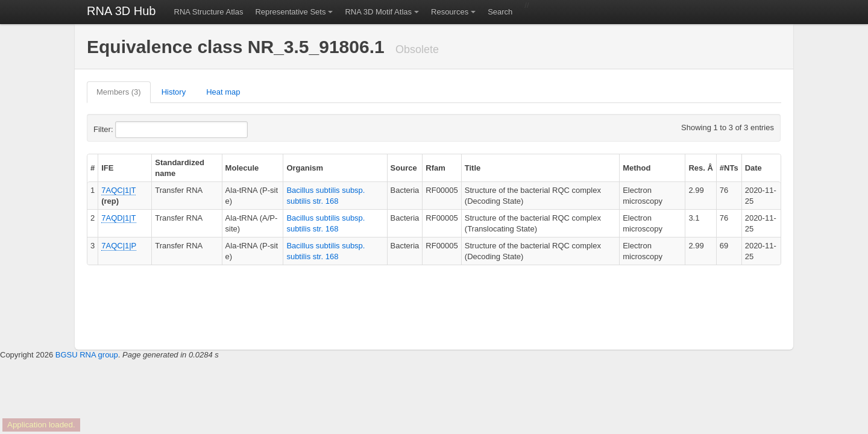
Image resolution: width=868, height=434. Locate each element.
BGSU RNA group (87, 355)
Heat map (223, 92)
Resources (450, 12)
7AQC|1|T (118, 190)
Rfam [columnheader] (436, 168)
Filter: (133, 130)
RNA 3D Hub (121, 11)
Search (500, 12)
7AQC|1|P (119, 246)
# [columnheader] (93, 168)
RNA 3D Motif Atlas (378, 12)
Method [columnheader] (637, 168)
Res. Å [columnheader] (700, 168)
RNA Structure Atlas (209, 12)
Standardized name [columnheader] (180, 168)
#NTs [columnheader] (729, 168)
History (174, 92)
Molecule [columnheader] (242, 168)
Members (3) (119, 92)
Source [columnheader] (404, 168)
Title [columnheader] (473, 168)
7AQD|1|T (118, 218)
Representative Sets (290, 12)
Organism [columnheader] (305, 168)
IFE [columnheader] (107, 168)
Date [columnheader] (753, 168)
